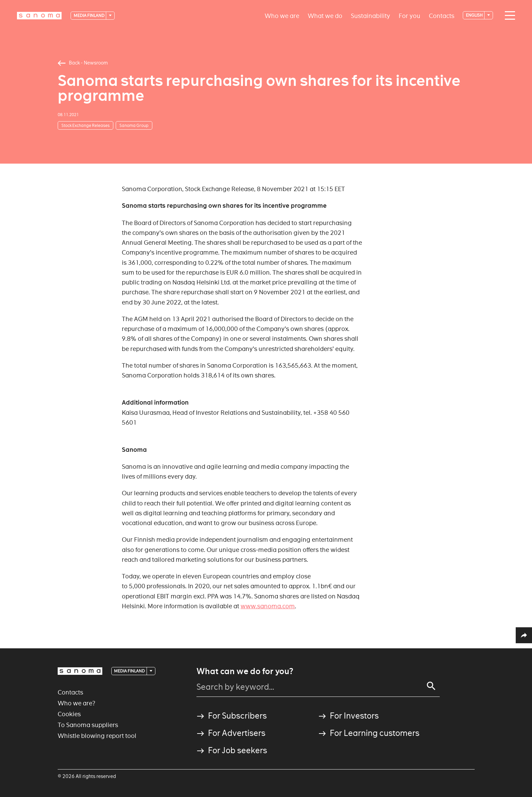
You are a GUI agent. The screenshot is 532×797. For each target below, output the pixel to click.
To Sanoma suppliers (88, 725)
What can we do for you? (245, 671)
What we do (325, 15)
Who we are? (77, 703)
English (475, 15)
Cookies (69, 714)
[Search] (431, 686)
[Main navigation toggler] (508, 16)
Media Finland (89, 15)
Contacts (442, 15)
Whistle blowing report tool (97, 736)
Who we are (282, 15)
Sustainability (370, 15)
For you (410, 15)
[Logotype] (39, 16)
